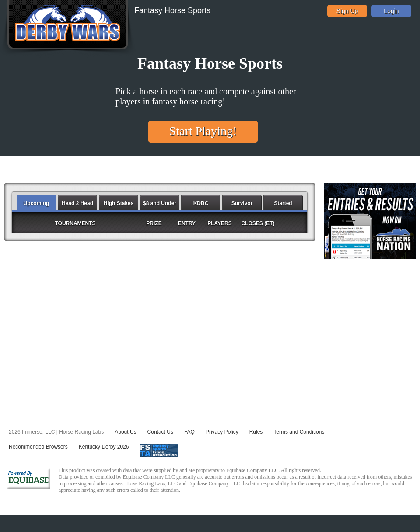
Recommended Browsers (38, 447)
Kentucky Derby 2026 (104, 447)
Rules (256, 432)
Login (391, 11)
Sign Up (347, 11)
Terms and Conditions (299, 432)
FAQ (189, 432)
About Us (125, 432)
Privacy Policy (222, 432)
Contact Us (160, 432)
